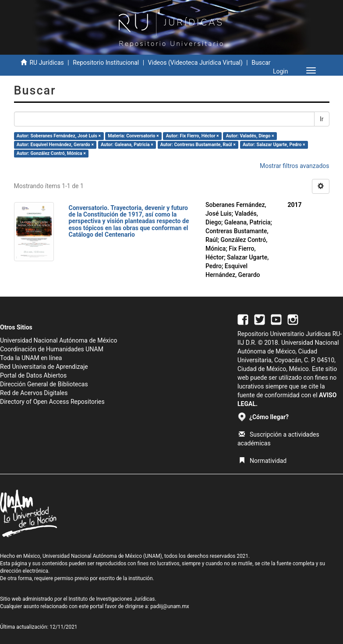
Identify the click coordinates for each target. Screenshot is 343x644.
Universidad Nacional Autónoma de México (59, 340)
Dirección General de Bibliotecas (44, 384)
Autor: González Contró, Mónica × (51, 153)
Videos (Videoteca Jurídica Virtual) (195, 63)
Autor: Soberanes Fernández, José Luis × (59, 136)
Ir (322, 119)
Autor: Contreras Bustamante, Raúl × (198, 145)
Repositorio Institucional (106, 63)
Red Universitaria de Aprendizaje (44, 367)
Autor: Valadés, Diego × (250, 136)
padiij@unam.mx (170, 606)
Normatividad (263, 461)
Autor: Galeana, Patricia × (127, 145)
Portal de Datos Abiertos (33, 375)
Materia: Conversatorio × (133, 136)
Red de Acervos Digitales (34, 393)
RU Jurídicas (46, 63)
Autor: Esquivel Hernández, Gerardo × (55, 145)
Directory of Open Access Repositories (52, 402)
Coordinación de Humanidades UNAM (52, 349)
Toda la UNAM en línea (31, 358)
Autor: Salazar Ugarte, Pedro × (274, 145)
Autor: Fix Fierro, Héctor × (193, 136)
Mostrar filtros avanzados (295, 166)
